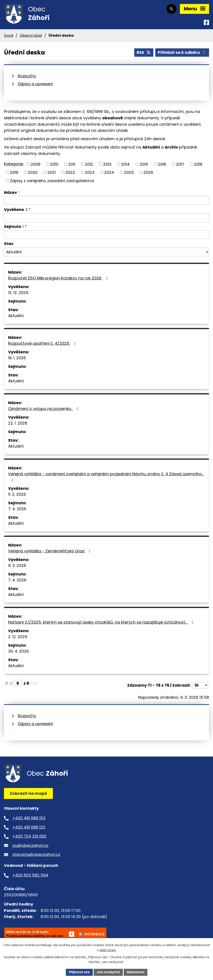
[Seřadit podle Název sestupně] (19, 193)
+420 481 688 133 (29, 827)
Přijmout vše (79, 972)
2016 (162, 164)
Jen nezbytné (108, 972)
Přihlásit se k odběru (182, 52)
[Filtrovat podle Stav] (106, 252)
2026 (148, 172)
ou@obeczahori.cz (30, 845)
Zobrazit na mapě (28, 793)
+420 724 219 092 (29, 836)
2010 (54, 164)
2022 (70, 172)
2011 (72, 164)
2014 (125, 164)
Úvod (9, 35)
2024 (109, 172)
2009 (36, 164)
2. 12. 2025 (18, 637)
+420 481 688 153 (29, 818)
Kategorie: (14, 164)
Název (10, 192)
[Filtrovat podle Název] (106, 200)
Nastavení (136, 972)
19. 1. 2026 (17, 358)
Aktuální (16, 316)
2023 (90, 172)
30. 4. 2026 (18, 651)
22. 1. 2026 (18, 423)
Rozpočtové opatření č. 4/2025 (43, 343)
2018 (198, 164)
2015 (144, 164)
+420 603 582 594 (30, 875)
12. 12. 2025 (18, 293)
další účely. (108, 950)
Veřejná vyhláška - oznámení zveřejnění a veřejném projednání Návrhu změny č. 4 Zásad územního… (106, 476)
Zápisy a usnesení (35, 84)
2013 (107, 164)
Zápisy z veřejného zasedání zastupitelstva (52, 181)
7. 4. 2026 (17, 509)
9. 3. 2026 (17, 565)
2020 (33, 172)
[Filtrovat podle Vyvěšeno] (106, 218)
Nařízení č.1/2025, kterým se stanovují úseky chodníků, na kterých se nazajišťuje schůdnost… (102, 622)
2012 (89, 164)
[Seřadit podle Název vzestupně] (19, 191)
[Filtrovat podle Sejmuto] (106, 235)
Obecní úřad (31, 35)
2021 (52, 172)
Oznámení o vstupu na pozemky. (44, 409)
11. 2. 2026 (17, 494)
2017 (180, 164)
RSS (144, 52)
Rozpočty (27, 76)
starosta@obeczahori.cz (36, 854)
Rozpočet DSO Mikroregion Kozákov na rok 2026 (59, 278)
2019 (14, 172)
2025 (129, 172)
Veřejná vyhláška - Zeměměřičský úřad (50, 551)
